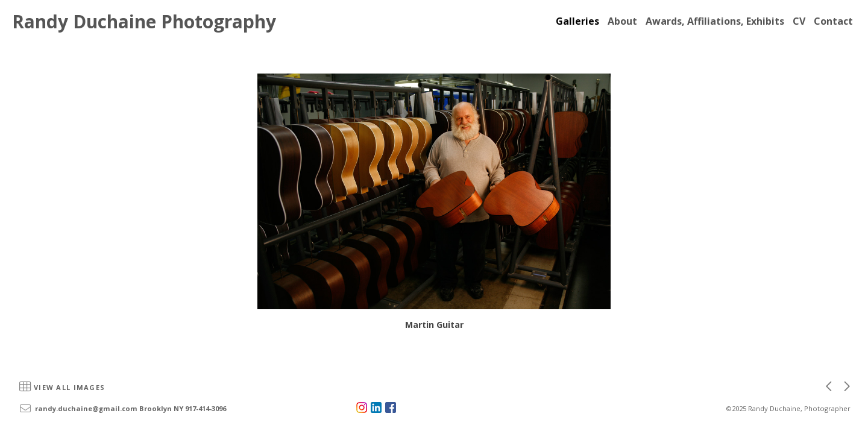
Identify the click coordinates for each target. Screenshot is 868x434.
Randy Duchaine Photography (144, 21)
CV (799, 21)
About (622, 21)
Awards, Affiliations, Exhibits (715, 21)
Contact (833, 21)
